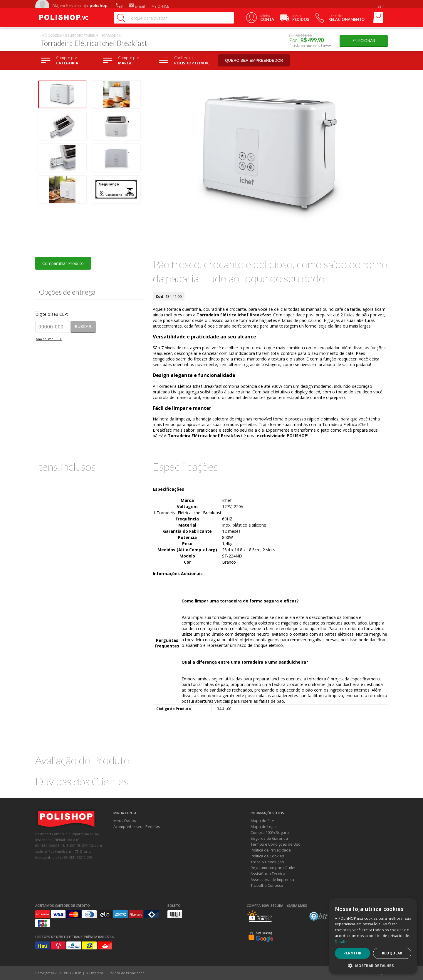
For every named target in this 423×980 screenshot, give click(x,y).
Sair (381, 6)
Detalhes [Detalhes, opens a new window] (343, 942)
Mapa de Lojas (264, 827)
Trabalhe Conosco (267, 885)
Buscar (83, 327)
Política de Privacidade (271, 850)
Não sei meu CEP (49, 339)
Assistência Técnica (268, 874)
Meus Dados (125, 821)
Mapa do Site (262, 821)
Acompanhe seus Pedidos (137, 827)
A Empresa (95, 973)
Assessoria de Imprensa (272, 879)
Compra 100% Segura (270, 832)
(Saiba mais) (297, 905)
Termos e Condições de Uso (276, 844)
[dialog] (373, 936)
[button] (373, 965)
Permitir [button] (352, 953)
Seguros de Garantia (269, 838)
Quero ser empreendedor (254, 60)
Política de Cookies (267, 856)
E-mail (137, 6)
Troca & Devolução (267, 862)
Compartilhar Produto (63, 263)
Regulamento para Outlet (273, 868)
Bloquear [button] (392, 953)
